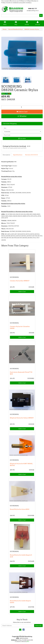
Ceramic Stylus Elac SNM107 (20, 281)
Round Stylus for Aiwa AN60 (20, 509)
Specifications (18, 155)
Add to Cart (22, 112)
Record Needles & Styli (16, 29)
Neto (28, 642)
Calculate (22, 138)
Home (5, 29)
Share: (6, 94)
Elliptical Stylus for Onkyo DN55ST (22, 418)
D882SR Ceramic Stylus (32, 29)
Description (6, 155)
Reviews (31, 155)
